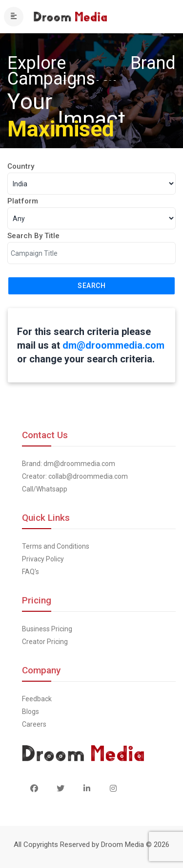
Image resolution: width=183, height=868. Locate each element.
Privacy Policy (43, 559)
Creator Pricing (45, 642)
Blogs (30, 712)
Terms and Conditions (56, 546)
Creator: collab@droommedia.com (75, 476)
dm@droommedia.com (113, 345)
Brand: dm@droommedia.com (69, 464)
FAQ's (30, 572)
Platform (23, 201)
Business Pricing (47, 629)
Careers (34, 724)
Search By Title (33, 236)
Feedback (37, 699)
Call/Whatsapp (45, 489)
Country (21, 166)
